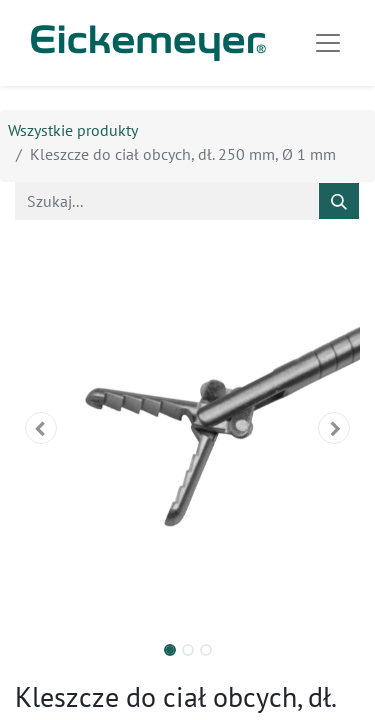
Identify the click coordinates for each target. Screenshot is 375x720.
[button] (41, 428)
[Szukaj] (339, 201)
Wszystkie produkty (73, 130)
